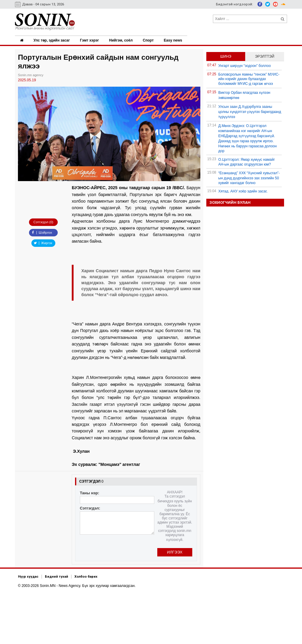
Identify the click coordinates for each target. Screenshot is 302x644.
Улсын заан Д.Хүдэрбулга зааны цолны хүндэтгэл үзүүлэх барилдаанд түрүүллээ (250, 112)
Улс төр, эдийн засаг (52, 40)
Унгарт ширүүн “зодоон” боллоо (245, 66)
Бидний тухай (57, 576)
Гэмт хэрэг (90, 40)
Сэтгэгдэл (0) (43, 222)
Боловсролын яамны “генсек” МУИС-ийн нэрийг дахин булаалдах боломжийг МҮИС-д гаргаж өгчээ (249, 79)
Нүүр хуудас (28, 576)
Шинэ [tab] (226, 56)
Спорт (150, 40)
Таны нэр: (90, 493)
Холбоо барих (86, 576)
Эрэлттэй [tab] (265, 56)
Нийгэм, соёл (122, 40)
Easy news (175, 40)
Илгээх (175, 552)
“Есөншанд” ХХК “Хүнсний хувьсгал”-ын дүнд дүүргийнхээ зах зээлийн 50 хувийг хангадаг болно (249, 178)
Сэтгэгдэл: (90, 508)
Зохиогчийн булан (230, 202)
